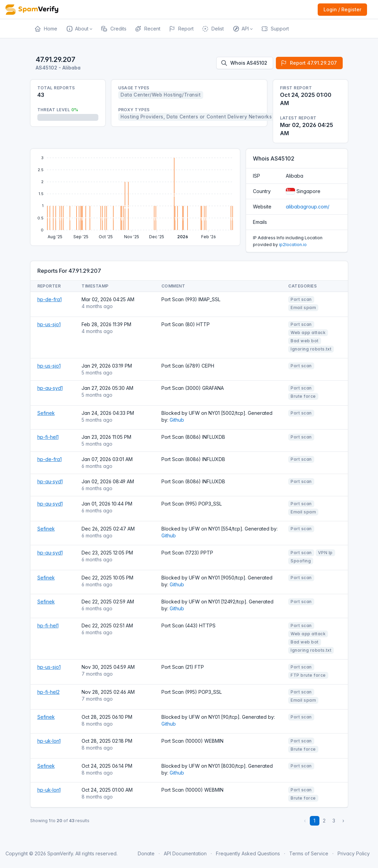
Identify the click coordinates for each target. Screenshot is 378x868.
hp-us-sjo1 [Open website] (49, 324)
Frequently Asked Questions (248, 853)
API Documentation (185, 853)
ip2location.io (293, 245)
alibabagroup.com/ (308, 207)
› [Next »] (343, 821)
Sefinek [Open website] (46, 413)
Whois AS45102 (244, 63)
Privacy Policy (354, 853)
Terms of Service (309, 853)
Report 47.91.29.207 (309, 63)
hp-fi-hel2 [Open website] (48, 692)
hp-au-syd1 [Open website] (50, 388)
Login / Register (342, 9)
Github (177, 420)
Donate (146, 853)
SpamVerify (60, 853)
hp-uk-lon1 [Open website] (49, 741)
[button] (79, 29)
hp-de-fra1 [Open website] (50, 299)
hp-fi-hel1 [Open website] (48, 437)
